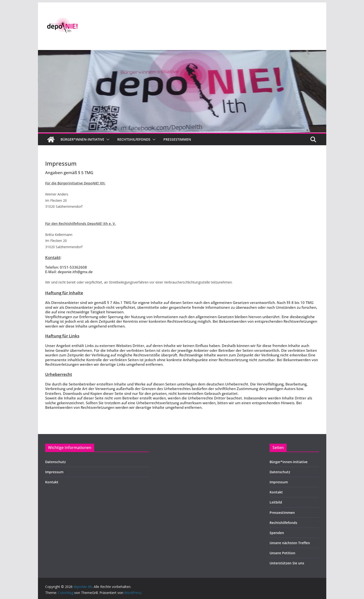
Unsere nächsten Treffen (290, 543)
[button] (107, 139)
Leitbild (276, 502)
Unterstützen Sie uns (287, 563)
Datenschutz (56, 462)
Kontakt (52, 482)
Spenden (277, 533)
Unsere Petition (282, 553)
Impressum (54, 472)
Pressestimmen (177, 139)
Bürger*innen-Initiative (82, 139)
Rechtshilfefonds (134, 139)
